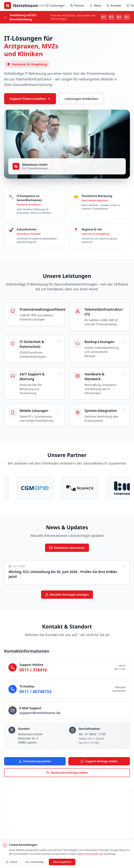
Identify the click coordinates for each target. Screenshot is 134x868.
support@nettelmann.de (40, 713)
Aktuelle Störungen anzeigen (67, 595)
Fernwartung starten (35, 761)
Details (12, 862)
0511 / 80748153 (35, 691)
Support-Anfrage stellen (99, 761)
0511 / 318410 (33, 670)
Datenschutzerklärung (90, 854)
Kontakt (114, 6)
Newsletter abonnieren (67, 548)
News (95, 6)
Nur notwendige (35, 862)
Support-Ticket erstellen (30, 99)
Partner (77, 6)
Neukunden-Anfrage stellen (67, 773)
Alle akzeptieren (62, 862)
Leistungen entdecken (81, 99)
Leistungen (55, 6)
